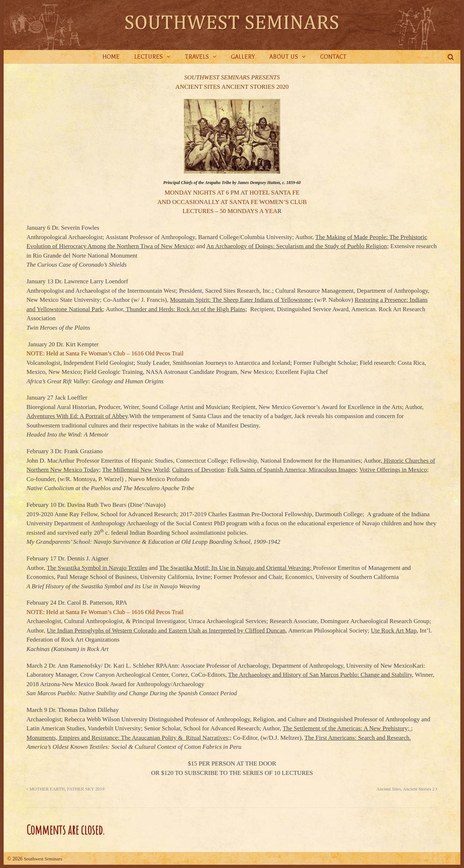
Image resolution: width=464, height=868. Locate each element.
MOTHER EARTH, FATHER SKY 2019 (65, 789)
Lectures (148, 57)
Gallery (243, 57)
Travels (197, 57)
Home (111, 57)
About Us (284, 57)
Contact (333, 57)
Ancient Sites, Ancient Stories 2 (407, 789)
